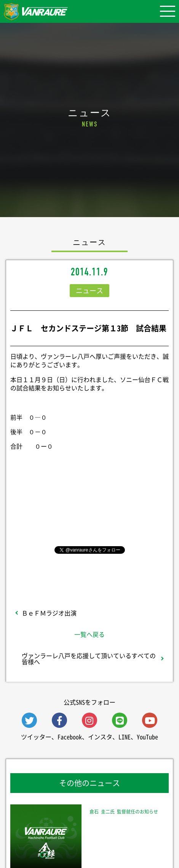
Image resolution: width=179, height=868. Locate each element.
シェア (89, 504)
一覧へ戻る (89, 634)
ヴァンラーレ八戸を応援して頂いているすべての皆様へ (89, 659)
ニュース (89, 290)
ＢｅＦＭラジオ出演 (49, 613)
